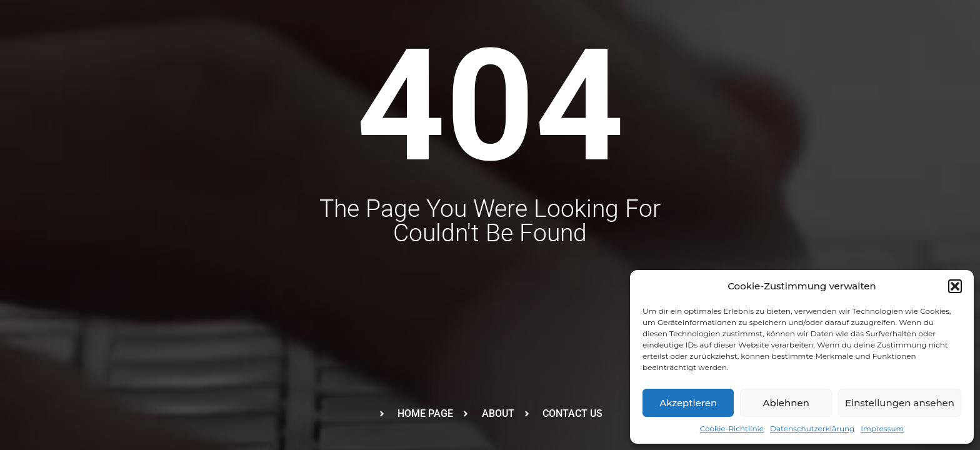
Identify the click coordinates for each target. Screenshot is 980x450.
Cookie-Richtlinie (732, 428)
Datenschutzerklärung (812, 428)
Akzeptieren (688, 403)
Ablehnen (786, 403)
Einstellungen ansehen (900, 403)
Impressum (882, 428)
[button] (955, 286)
